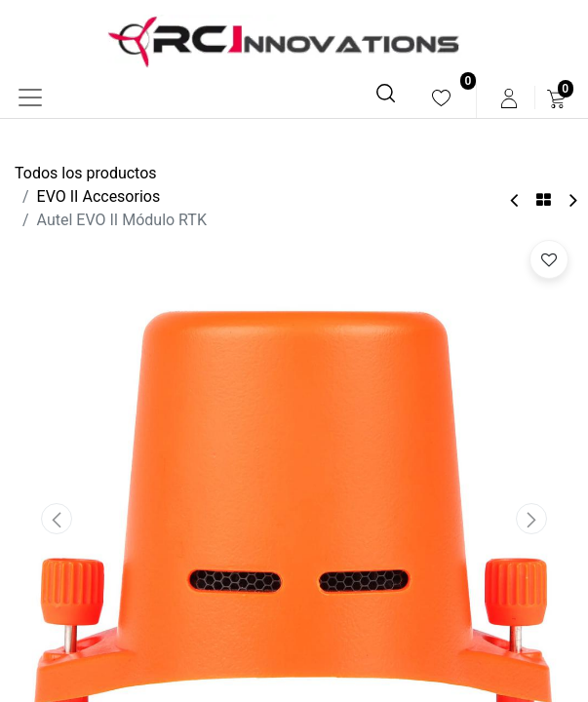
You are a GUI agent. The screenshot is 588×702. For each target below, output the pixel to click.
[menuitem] (441, 98)
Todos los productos (86, 173)
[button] (57, 519)
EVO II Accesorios (99, 196)
